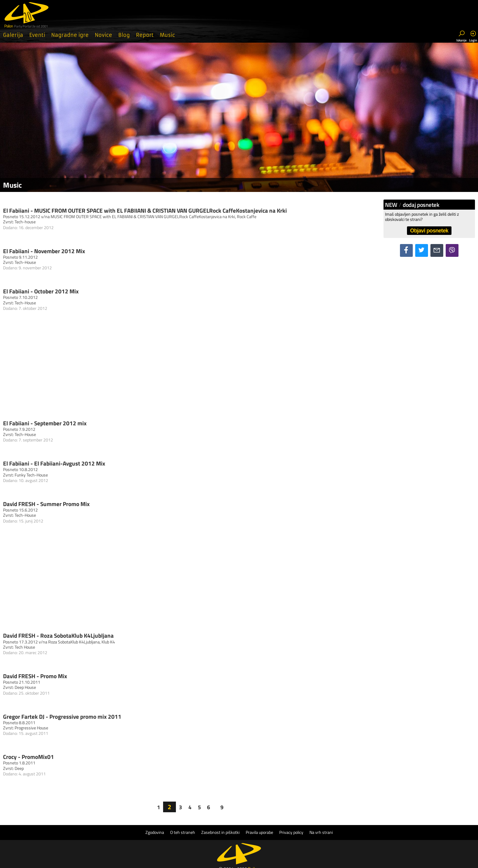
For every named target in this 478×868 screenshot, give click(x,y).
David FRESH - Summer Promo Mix (46, 504)
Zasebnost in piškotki (220, 832)
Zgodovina (155, 832)
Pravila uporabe (259, 832)
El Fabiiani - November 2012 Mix (44, 251)
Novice (103, 35)
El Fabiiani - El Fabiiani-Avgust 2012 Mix (54, 463)
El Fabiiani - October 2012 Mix (41, 291)
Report (145, 35)
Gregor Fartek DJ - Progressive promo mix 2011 (62, 716)
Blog (124, 35)
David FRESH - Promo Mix (35, 676)
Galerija (13, 35)
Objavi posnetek (429, 231)
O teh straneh (183, 832)
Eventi (37, 35)
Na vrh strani (321, 832)
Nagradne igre (70, 35)
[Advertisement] (193, 371)
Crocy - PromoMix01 (29, 757)
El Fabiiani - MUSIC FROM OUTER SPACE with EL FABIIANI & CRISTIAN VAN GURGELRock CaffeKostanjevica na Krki (145, 210)
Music (167, 35)
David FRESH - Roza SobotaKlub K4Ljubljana (58, 635)
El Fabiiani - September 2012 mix (45, 423)
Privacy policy (291, 832)
